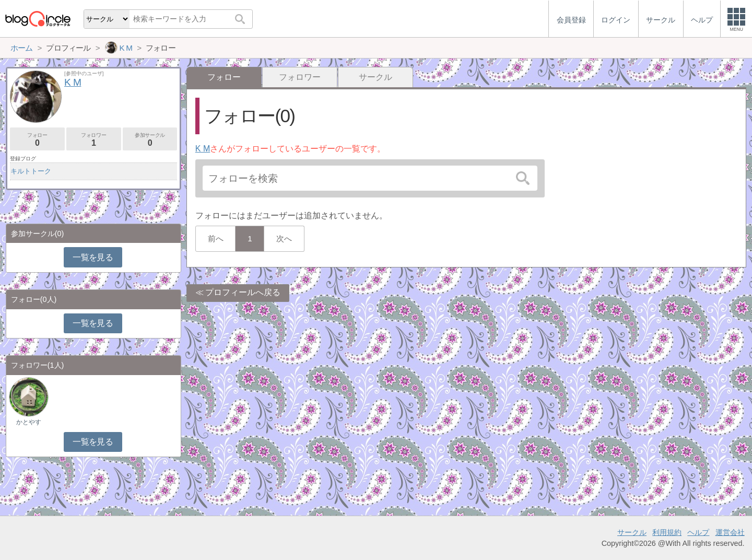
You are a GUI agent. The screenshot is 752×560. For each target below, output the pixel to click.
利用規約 (667, 532)
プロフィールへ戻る (243, 292)
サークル (375, 77)
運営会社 (730, 532)
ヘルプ (698, 532)
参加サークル (150, 140)
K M (203, 149)
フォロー (37, 140)
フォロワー (300, 77)
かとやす (29, 422)
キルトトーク (31, 171)
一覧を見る (93, 257)
